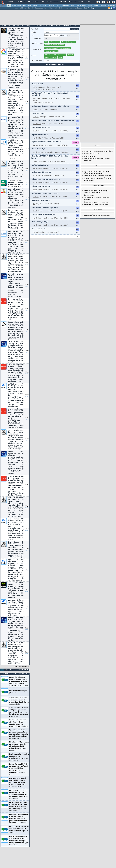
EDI (72, 5)
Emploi (63, 2)
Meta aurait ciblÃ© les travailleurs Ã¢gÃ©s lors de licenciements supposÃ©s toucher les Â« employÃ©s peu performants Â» (16, 608)
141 (27, 652)
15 (27, 330)
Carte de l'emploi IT (90, 129)
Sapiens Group (38, 145)
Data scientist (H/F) (38, 114)
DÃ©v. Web (65, 5)
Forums (11, 2)
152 (27, 219)
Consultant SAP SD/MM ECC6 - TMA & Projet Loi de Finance (49, 157)
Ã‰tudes (72, 2)
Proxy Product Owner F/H (40, 201)
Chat (43, 2)
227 (27, 102)
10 (27, 506)
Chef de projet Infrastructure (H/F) (43, 215)
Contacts (108, 146)
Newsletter (52, 2)
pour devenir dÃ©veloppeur (96, 175)
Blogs (35, 2)
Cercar (35, 162)
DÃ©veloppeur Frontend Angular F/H (44, 208)
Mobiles (103, 5)
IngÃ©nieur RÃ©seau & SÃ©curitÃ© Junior (46, 142)
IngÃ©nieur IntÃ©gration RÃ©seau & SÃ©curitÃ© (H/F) (50, 107)
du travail (89, 166)
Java (58, 5)
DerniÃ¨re (23, 670)
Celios (35, 87)
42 (27, 309)
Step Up (36, 117)
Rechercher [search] (74, 29)
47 (27, 241)
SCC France (37, 124)
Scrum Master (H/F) (38, 149)
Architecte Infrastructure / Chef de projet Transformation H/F (52, 121)
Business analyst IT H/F (39, 222)
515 (27, 169)
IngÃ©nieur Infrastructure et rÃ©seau (44, 194)
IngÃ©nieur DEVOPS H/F (40, 135)
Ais (34, 204)
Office (96, 5)
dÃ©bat (111, 122)
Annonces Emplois (76, 8)
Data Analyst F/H (37, 84)
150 (27, 78)
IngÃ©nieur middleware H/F (41, 172)
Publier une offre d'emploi (55, 64)
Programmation (81, 5)
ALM (44, 5)
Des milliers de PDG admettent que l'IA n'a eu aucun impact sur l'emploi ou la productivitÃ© (15, 170)
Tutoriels (21, 2)
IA (40, 5)
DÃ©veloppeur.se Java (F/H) (41, 128)
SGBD (90, 5)
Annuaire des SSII (90, 127)
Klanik (35, 131)
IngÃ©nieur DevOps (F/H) (40, 165)
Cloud (35, 5)
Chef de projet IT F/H (38, 229)
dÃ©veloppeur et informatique (96, 161)
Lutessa (36, 110)
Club (88, 2)
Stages (93, 8)
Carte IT (86, 8)
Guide (106, 122)
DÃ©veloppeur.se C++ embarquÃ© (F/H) (45, 179)
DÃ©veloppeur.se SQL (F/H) (41, 187)
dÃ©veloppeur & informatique (96, 173)
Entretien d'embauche (39, 8)
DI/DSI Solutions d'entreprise (21, 5)
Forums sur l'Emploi (20, 8)
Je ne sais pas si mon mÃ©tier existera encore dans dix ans (16, 184)
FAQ (29, 2)
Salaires (50, 8)
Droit (81, 2)
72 (27, 607)
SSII (56, 8)
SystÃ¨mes (111, 5)
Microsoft (51, 5)
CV (29, 8)
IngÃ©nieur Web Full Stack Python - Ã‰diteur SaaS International (49, 94)
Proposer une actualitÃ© (21, 667)
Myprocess (37, 99)
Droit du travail (64, 8)
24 (27, 394)
